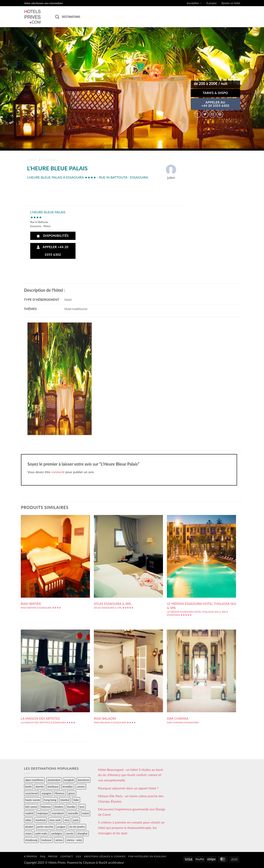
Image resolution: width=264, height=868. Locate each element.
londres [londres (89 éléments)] (59, 807)
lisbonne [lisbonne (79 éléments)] (46, 807)
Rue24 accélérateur (111, 863)
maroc (33, 160)
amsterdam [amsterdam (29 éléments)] (54, 780)
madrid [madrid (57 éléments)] (29, 813)
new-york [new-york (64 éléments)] (55, 820)
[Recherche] (57, 17)
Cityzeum (89, 863)
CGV (79, 856)
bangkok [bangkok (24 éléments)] (69, 780)
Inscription (194, 3)
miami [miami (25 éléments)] (86, 813)
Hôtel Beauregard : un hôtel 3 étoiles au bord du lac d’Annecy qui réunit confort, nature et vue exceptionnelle (130, 775)
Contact (67, 856)
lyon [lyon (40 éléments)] (82, 807)
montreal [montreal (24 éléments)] (41, 820)
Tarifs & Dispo (215, 93)
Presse (53, 856)
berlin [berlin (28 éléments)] (29, 787)
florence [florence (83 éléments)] (60, 793)
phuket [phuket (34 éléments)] (29, 827)
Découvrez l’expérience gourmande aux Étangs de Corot (132, 812)
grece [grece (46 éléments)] (72, 793)
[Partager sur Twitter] (205, 114)
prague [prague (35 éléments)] (61, 827)
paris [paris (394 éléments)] (76, 820)
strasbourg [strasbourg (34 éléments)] (31, 840)
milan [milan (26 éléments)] (28, 820)
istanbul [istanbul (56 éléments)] (65, 800)
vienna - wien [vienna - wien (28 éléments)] (74, 840)
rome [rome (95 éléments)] (28, 833)
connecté (58, 472)
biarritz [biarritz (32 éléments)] (40, 787)
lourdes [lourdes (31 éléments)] (71, 807)
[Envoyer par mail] (212, 114)
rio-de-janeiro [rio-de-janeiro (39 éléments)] (77, 827)
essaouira (49, 160)
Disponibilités (53, 236)
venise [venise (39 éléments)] (59, 840)
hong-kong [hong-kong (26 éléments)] (50, 800)
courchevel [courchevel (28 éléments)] (32, 793)
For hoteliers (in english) (147, 856)
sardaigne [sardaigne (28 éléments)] (56, 833)
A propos (212, 3)
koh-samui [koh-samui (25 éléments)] (31, 807)
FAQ (43, 856)
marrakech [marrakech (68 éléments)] (58, 813)
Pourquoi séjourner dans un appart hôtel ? (128, 788)
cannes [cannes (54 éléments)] (81, 787)
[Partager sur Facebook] (198, 114)
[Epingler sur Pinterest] (220, 114)
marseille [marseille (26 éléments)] (73, 813)
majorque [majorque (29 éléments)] (43, 813)
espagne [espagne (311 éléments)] (46, 793)
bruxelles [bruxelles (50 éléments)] (68, 787)
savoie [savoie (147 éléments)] (70, 833)
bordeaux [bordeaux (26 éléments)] (53, 787)
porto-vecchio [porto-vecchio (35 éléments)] (45, 827)
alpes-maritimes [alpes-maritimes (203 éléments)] (34, 780)
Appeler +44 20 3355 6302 (53, 251)
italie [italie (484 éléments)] (76, 800)
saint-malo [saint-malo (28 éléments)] (41, 833)
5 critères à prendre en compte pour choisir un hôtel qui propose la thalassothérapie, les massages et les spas (131, 827)
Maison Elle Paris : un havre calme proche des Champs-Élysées (131, 799)
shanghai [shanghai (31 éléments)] (82, 833)
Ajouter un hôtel (231, 3)
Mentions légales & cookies (105, 856)
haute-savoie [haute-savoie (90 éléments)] (33, 800)
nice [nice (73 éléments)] (67, 820)
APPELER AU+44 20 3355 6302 (215, 104)
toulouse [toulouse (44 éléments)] (46, 840)
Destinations (71, 17)
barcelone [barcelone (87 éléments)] (83, 780)
